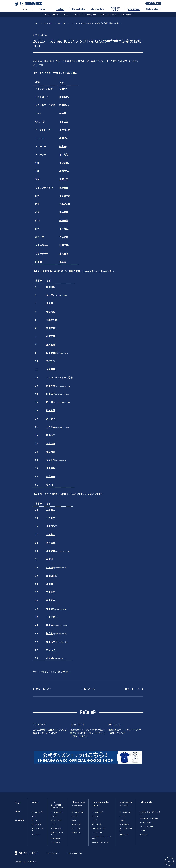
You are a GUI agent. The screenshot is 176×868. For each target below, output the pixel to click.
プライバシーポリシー (74, 853)
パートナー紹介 (56, 820)
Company (19, 820)
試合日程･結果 (36, 824)
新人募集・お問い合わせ (100, 842)
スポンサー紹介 (97, 832)
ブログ (34, 816)
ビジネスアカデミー (146, 826)
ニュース (62, 23)
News (17, 811)
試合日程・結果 (56, 828)
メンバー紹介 (76, 828)
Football (48, 23)
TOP (36, 23)
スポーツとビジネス (146, 822)
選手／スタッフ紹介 (99, 828)
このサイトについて (53, 853)
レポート (143, 830)
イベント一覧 (76, 824)
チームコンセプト (37, 812)
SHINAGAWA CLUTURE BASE (149, 818)
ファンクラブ (55, 842)
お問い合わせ (36, 834)
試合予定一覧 (97, 824)
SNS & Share (153, 3)
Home (18, 803)
